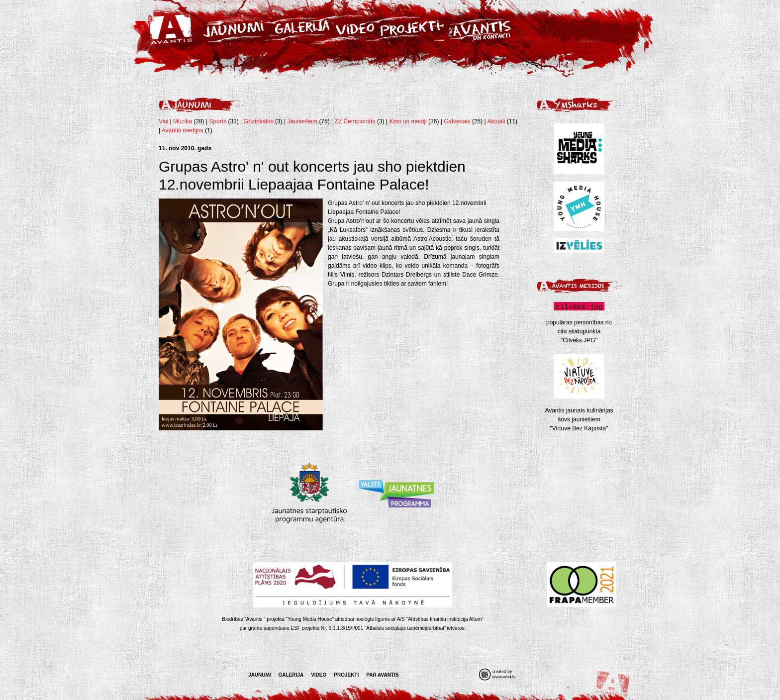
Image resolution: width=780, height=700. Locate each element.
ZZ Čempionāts (356, 121)
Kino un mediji (408, 121)
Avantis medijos (183, 130)
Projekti (346, 675)
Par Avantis (382, 675)
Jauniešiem (302, 121)
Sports (218, 121)
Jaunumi (260, 675)
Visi (163, 121)
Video (319, 675)
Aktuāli (496, 121)
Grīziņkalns (259, 121)
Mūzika (183, 121)
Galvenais (457, 121)
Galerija (291, 675)
